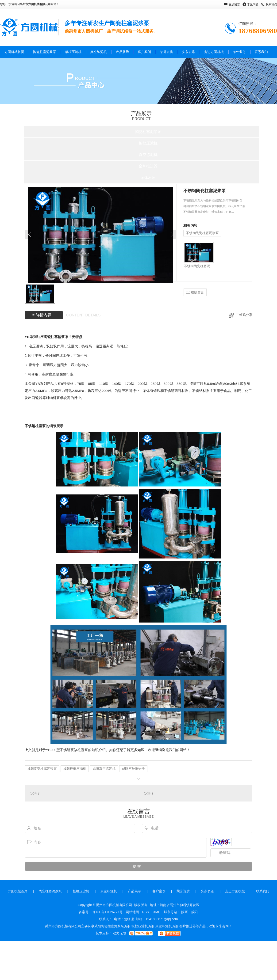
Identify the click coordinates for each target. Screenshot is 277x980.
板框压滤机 (73, 52)
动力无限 (119, 933)
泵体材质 (148, 178)
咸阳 (194, 912)
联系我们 (271, 4)
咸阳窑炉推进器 (133, 769)
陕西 (185, 912)
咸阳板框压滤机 (75, 769)
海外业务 (239, 52)
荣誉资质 (166, 52)
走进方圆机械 (214, 52)
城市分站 (170, 912)
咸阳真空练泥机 (104, 769)
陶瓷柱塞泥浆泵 (45, 52)
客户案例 (144, 52)
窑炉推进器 (148, 166)
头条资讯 (189, 52)
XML (157, 912)
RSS (146, 912)
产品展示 (122, 52)
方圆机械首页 (14, 52)
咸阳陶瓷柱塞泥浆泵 (42, 769)
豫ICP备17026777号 (108, 912)
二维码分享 (244, 315)
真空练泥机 (99, 52)
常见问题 (253, 4)
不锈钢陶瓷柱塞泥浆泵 (202, 233)
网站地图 (132, 912)
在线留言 (234, 4)
